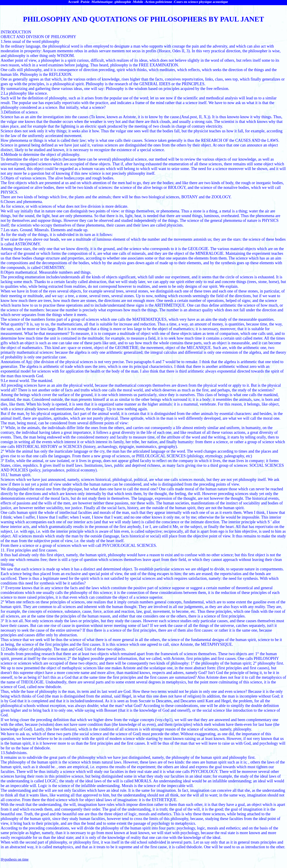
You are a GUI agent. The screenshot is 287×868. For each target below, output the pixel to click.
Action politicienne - (160, 2)
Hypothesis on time (15, 859)
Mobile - (139, 2)
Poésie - (86, 2)
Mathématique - (103, 2)
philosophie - (124, 2)
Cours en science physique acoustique (201, 2)
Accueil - (74, 2)
